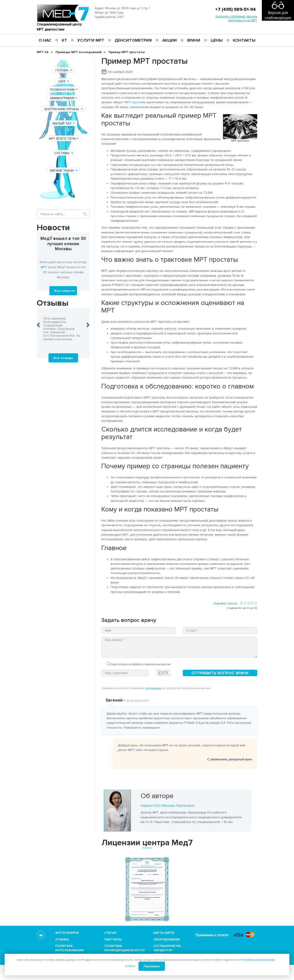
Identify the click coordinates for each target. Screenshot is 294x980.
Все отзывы (63, 358)
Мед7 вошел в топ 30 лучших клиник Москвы (63, 244)
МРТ (44, 267)
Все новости (65, 291)
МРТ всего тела (64, 139)
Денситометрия (133, 40)
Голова (64, 70)
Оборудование (167, 940)
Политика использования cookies (69, 950)
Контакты (244, 40)
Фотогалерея (67, 933)
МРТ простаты (135, 102)
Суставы (64, 153)
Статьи (110, 933)
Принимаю (152, 966)
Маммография (64, 98)
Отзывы (62, 940)
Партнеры (113, 940)
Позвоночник (64, 90)
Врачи (194, 40)
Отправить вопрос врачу (220, 673)
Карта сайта (164, 933)
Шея (64, 81)
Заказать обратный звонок (236, 16)
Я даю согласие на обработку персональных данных (139, 664)
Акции (170, 40)
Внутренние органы (64, 109)
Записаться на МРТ (243, 20)
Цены (217, 40)
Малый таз (64, 123)
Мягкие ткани (64, 171)
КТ (64, 40)
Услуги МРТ (91, 40)
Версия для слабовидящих (278, 15)
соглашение (153, 688)
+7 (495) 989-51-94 (236, 9)
